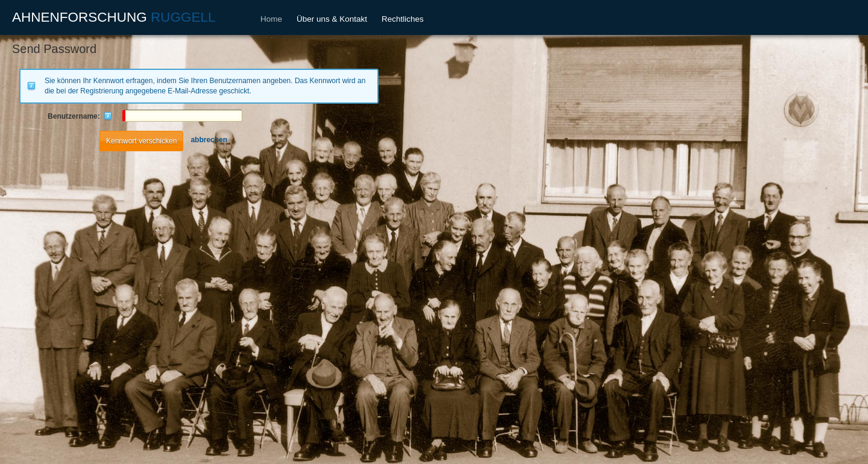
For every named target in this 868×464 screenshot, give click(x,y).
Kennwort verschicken (141, 141)
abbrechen (209, 140)
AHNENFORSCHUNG (114, 17)
